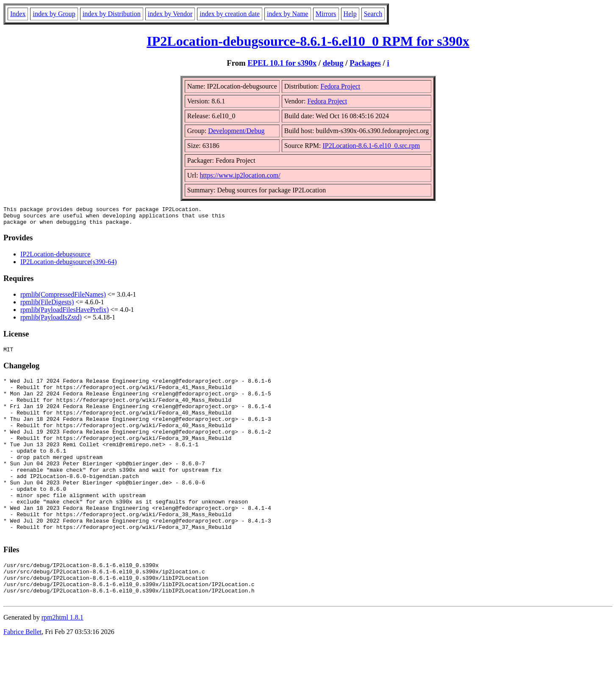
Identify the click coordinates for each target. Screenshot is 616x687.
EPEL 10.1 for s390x (282, 63)
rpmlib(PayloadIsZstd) (51, 321)
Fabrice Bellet (22, 676)
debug (333, 63)
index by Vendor (170, 14)
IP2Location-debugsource (55, 258)
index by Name (288, 14)
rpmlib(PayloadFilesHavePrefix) (65, 313)
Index (18, 14)
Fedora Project (341, 86)
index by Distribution (112, 14)
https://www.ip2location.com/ (240, 175)
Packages (365, 63)
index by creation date (230, 14)
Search (373, 14)
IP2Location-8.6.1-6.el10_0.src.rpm (371, 146)
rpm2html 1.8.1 (62, 662)
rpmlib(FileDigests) (47, 306)
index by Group (54, 14)
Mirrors (326, 14)
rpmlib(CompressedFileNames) (63, 298)
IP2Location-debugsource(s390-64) (69, 266)
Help (350, 14)
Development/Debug (236, 131)
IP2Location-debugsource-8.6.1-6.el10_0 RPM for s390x (308, 41)
